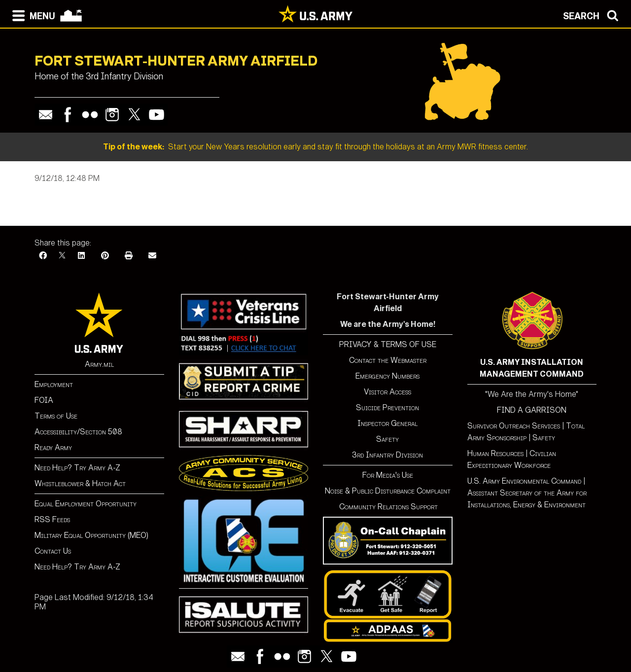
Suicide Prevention (387, 407)
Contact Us (53, 551)
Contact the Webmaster (388, 360)
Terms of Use (56, 416)
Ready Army (53, 447)
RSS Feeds (52, 519)
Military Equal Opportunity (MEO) (91, 535)
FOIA (44, 400)
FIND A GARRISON (532, 410)
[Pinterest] (105, 256)
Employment (54, 384)
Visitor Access (387, 392)
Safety (387, 439)
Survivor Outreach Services (514, 426)
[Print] (129, 256)
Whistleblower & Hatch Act (80, 483)
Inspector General (387, 423)
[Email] (152, 256)
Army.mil (99, 364)
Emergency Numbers (387, 376)
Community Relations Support (387, 507)
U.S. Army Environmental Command (524, 481)
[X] (62, 256)
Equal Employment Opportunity (86, 504)
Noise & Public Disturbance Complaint (388, 491)
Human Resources (495, 453)
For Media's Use (388, 475)
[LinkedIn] (81, 256)
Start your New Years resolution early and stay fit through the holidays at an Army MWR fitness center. (315, 147)
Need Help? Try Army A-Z (77, 468)
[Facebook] (43, 256)
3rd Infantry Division (387, 455)
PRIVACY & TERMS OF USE (388, 344)
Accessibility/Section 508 (78, 432)
